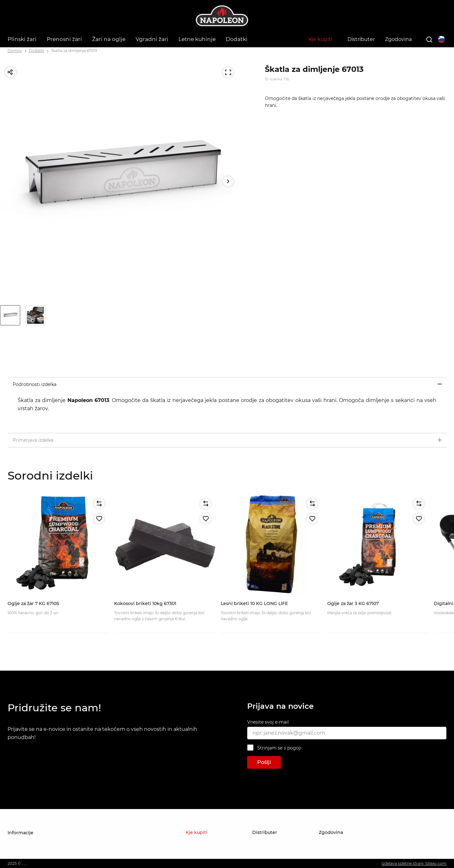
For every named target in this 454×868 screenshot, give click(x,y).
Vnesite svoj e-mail (268, 722)
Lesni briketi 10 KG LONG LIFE (254, 603)
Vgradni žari (152, 39)
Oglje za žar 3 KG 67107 (353, 603)
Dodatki (237, 39)
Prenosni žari (64, 39)
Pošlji (264, 762)
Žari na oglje (109, 39)
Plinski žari (22, 39)
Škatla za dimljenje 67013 (74, 51)
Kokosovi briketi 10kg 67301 (145, 603)
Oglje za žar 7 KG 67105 (33, 603)
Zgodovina (398, 39)
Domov (15, 51)
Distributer (361, 39)
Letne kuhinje (197, 39)
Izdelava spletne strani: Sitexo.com (414, 863)
